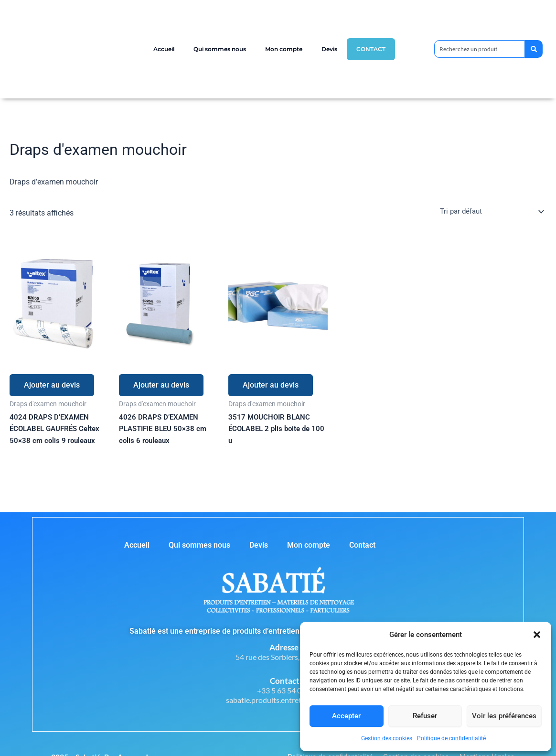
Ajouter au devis (52, 385)
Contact (371, 49)
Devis (329, 49)
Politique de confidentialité (451, 738)
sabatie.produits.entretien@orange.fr (287, 700)
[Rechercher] (533, 49)
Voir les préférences (504, 716)
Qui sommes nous (220, 49)
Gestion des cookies (387, 738)
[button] (537, 635)
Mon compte (284, 49)
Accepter (346, 716)
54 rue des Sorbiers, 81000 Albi (287, 657)
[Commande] (488, 211)
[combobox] (479, 49)
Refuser (425, 716)
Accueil (164, 49)
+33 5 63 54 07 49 (286, 690)
